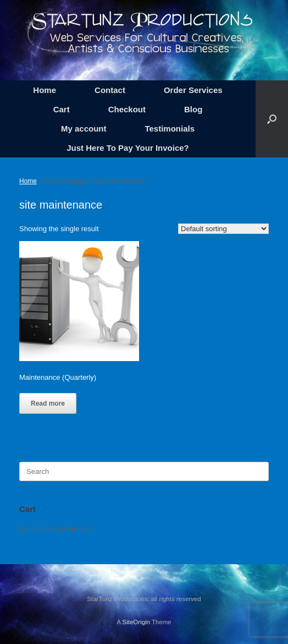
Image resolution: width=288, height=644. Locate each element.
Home (45, 90)
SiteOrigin (136, 622)
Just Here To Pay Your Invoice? (128, 148)
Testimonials (170, 129)
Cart (62, 109)
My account (84, 129)
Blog (193, 109)
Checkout (127, 109)
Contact (110, 90)
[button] (272, 119)
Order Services (193, 90)
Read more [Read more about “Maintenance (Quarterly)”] (48, 403)
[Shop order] (223, 229)
